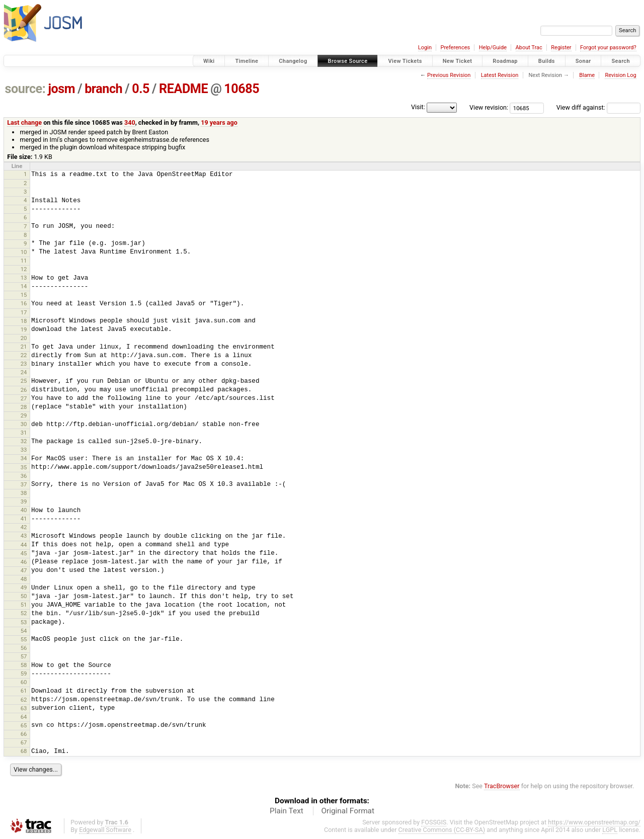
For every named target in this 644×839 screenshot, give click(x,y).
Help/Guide (493, 48)
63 (24, 708)
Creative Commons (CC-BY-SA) (442, 830)
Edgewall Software (105, 830)
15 (24, 295)
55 (24, 639)
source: (25, 89)
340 (130, 122)
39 (24, 501)
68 (24, 751)
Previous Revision (449, 75)
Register (561, 48)
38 (24, 493)
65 (24, 725)
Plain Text (287, 811)
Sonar (583, 61)
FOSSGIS (434, 822)
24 (24, 372)
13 (24, 278)
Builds (547, 61)
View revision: (489, 107)
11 (24, 261)
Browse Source (348, 61)
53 (24, 622)
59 (24, 674)
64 (24, 717)
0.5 (141, 89)
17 (24, 312)
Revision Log (620, 75)
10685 (242, 89)
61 (24, 691)
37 (24, 484)
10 (24, 252)
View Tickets (405, 61)
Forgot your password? (608, 48)
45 (24, 553)
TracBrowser (502, 786)
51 (24, 605)
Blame (587, 75)
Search (621, 61)
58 (24, 665)
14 (24, 286)
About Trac (529, 48)
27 (24, 398)
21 (24, 347)
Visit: (418, 107)
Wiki (209, 61)
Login (425, 48)
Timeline (247, 61)
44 (24, 545)
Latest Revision (500, 75)
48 (24, 579)
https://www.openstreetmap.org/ (594, 822)
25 (24, 381)
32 (24, 441)
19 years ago (219, 122)
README (183, 89)
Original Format (348, 811)
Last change (24, 122)
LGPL (610, 830)
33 (24, 450)
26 (24, 390)
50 (24, 596)
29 (24, 415)
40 (24, 510)
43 (24, 536)
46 (24, 562)
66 (24, 734)
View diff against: (598, 107)
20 (24, 338)
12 (24, 269)
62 (24, 700)
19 (24, 329)
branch (103, 89)
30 (24, 424)
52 (24, 613)
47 (24, 570)
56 (24, 648)
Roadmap (505, 61)
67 (24, 742)
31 (24, 433)
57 (24, 656)
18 (24, 321)
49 (24, 588)
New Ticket (458, 61)
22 (24, 355)
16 (24, 303)
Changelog (293, 61)
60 (24, 682)
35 (24, 467)
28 (24, 407)
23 (24, 364)
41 (24, 519)
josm (61, 89)
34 (24, 458)
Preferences (455, 48)
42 (24, 527)
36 (24, 476)
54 (24, 631)
